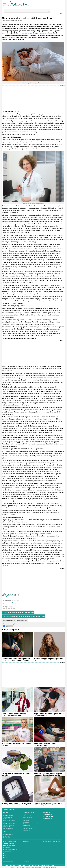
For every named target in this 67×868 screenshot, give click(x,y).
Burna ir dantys (6, 836)
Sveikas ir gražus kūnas (10, 850)
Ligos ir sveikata (9, 810)
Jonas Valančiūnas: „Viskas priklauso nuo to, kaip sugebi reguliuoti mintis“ (16, 659)
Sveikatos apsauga (10, 862)
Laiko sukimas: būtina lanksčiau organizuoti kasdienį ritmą (14, 715)
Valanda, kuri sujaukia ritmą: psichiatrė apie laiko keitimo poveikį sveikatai (17, 804)
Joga (4, 854)
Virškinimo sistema (7, 817)
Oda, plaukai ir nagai (8, 828)
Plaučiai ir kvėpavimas (8, 816)
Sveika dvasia (40, 616)
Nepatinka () (18, 603)
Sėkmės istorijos (8, 858)
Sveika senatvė (47, 818)
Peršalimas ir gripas (28, 818)
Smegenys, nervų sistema (9, 820)
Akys (4, 833)
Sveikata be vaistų (29, 616)
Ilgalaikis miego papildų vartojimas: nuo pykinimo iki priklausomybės (49, 804)
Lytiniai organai (6, 827)
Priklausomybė (26, 825)
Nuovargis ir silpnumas (28, 829)
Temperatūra (26, 819)
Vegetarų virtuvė (8, 852)
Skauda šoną (26, 822)
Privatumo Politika (47, 865)
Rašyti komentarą (22, 620)
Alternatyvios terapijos (10, 846)
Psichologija (47, 812)
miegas (22, 612)
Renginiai (26, 841)
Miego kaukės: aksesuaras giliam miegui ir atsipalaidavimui (49, 715)
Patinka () (8, 603)
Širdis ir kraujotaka (7, 814)
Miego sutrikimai (17, 616)
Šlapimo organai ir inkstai (9, 822)
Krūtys (4, 831)
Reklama (62, 14)
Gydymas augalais (8, 844)
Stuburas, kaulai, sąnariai (9, 824)
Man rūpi (5, 812)
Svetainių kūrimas (52, 867)
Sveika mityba (7, 848)
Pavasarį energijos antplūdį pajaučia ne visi (48, 659)
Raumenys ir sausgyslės (9, 825)
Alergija (25, 814)
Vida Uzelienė (30, 612)
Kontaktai (36, 865)
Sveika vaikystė (48, 814)
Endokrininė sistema (8, 819)
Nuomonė (26, 862)
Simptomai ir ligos (28, 812)
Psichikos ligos (6, 838)
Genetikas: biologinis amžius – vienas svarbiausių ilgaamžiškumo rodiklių (48, 774)
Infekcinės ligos (27, 830)
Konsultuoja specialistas (52, 841)
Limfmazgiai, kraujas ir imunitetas (11, 830)
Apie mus (12, 865)
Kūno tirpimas (26, 821)
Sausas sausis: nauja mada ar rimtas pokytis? (16, 774)
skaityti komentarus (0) (9, 620)
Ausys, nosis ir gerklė (8, 835)
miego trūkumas (13, 612)
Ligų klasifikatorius (24, 865)
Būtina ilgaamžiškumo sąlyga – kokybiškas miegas (45, 744)
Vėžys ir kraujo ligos (28, 816)
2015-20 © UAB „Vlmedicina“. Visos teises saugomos (24, 867)
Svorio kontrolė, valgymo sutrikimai (31, 824)
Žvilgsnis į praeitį (48, 816)
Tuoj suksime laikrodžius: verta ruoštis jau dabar (17, 744)
